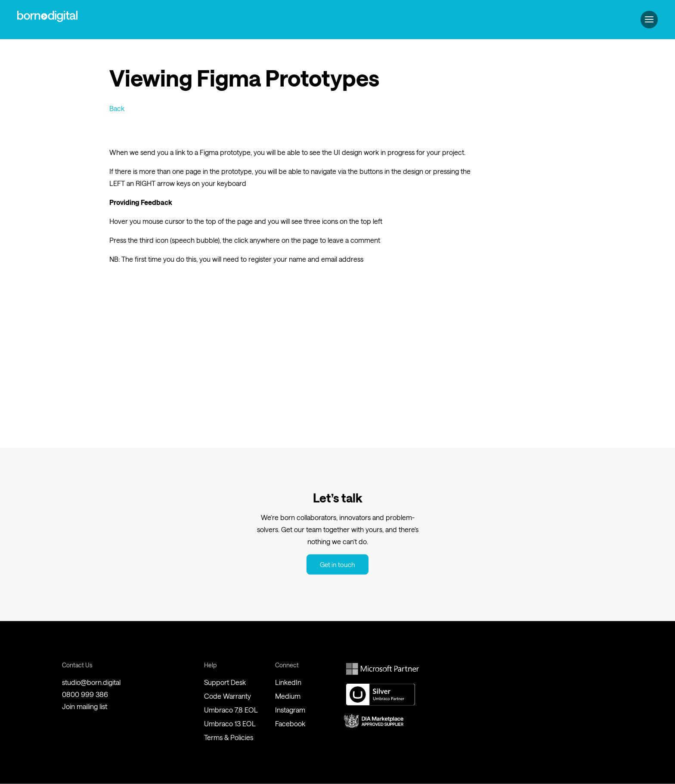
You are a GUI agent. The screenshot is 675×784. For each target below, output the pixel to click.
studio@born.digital (91, 682)
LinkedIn (288, 682)
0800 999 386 (85, 694)
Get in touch (337, 564)
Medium (288, 696)
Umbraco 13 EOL (230, 724)
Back (117, 108)
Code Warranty (228, 696)
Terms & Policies (229, 737)
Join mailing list (85, 706)
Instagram (290, 710)
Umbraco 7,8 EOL (231, 710)
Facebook (290, 724)
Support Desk (225, 682)
